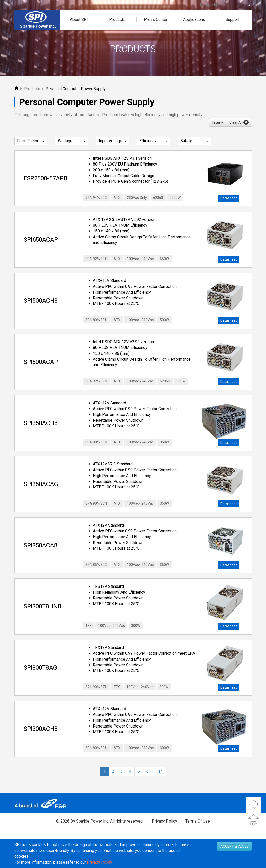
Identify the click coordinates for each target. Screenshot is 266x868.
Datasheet (229, 198)
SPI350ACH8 (41, 423)
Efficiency (153, 141)
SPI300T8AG (40, 668)
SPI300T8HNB (42, 606)
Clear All (239, 122)
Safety (194, 141)
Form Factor (31, 141)
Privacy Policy (164, 821)
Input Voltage (113, 141)
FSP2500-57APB (45, 178)
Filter (218, 122)
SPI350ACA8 (40, 545)
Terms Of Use (198, 821)
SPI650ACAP (41, 240)
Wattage (72, 141)
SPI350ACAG (41, 484)
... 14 (159, 771)
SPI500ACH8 (41, 301)
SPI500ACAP (41, 362)
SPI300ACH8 (41, 729)
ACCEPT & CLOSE (234, 846)
